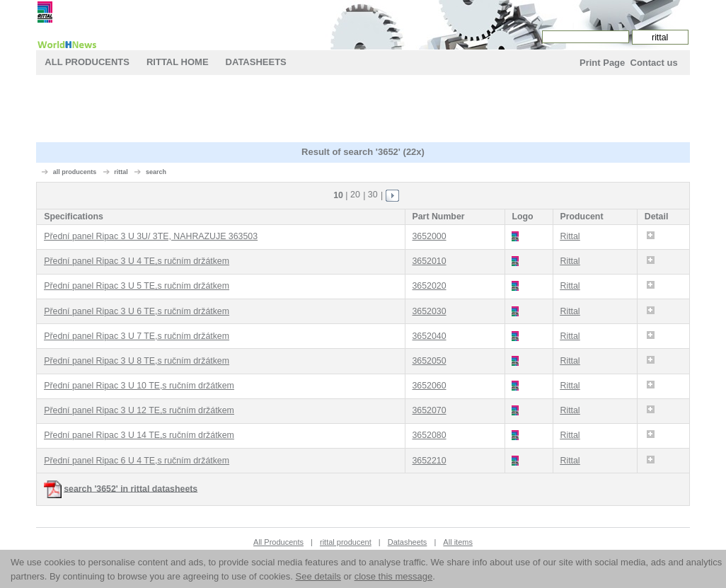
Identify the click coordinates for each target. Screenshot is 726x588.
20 (355, 195)
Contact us (654, 63)
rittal (121, 172)
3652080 (430, 435)
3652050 (430, 361)
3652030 (430, 311)
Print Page (602, 63)
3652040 (430, 336)
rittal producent (346, 542)
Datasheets (256, 62)
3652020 (430, 286)
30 (373, 195)
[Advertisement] (363, 110)
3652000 (430, 236)
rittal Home (178, 62)
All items (458, 542)
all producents (75, 172)
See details (318, 576)
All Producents (87, 62)
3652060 (430, 386)
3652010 (430, 261)
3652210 (430, 461)
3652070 (430, 410)
